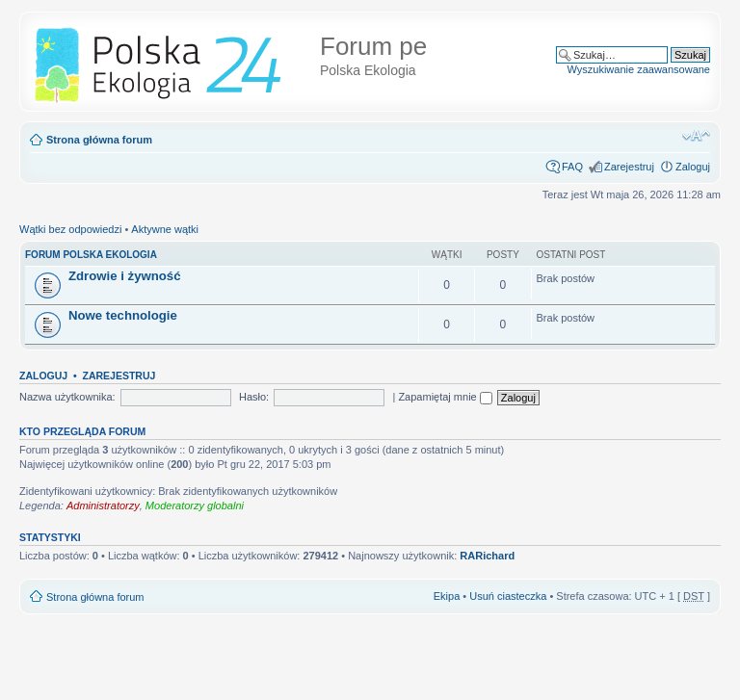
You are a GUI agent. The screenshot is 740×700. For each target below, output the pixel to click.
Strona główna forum (99, 140)
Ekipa (447, 596)
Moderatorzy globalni (195, 506)
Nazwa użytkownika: (67, 397)
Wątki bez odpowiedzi (70, 229)
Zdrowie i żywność (125, 276)
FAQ (572, 167)
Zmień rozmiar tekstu (696, 136)
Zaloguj (693, 167)
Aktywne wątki (165, 229)
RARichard (487, 556)
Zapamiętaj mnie (445, 397)
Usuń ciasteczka (508, 596)
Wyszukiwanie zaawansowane (639, 69)
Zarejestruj (629, 167)
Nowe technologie (123, 315)
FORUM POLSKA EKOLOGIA (91, 255)
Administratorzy (103, 506)
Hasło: (254, 397)
